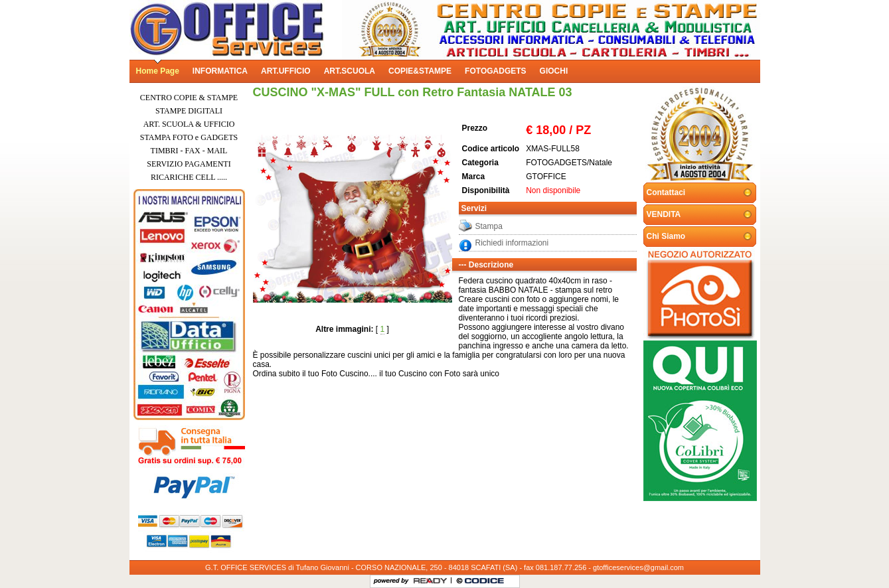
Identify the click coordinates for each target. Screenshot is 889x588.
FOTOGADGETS (495, 71)
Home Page (158, 71)
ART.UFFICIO (286, 71)
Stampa (489, 226)
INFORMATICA (220, 71)
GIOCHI (554, 71)
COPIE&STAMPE (420, 71)
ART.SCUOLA (350, 71)
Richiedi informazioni (512, 243)
